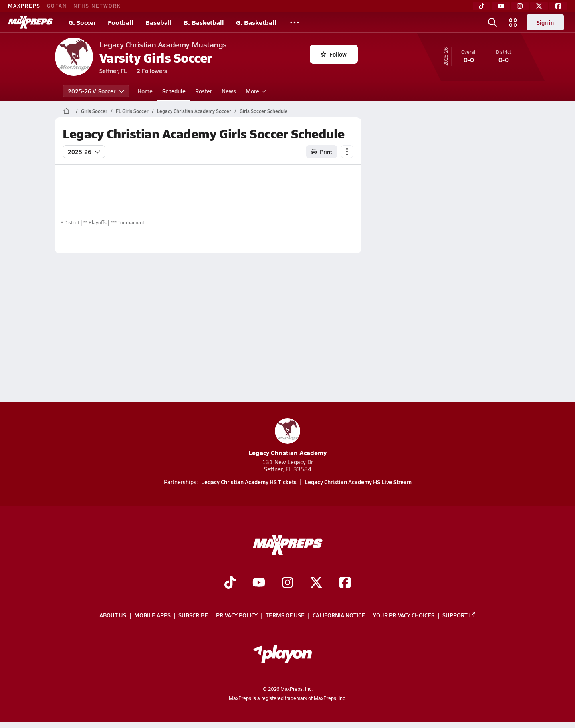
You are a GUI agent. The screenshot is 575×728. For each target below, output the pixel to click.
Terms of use (285, 615)
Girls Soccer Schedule (264, 111)
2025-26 (84, 152)
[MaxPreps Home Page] (66, 111)
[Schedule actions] (347, 152)
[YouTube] (501, 6)
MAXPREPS (24, 6)
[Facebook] (558, 6)
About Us (113, 615)
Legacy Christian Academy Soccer (194, 111)
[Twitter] (539, 6)
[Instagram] (520, 6)
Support (459, 615)
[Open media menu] (513, 22)
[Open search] (492, 22)
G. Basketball (256, 22)
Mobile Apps (152, 615)
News (229, 91)
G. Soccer (82, 22)
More (255, 91)
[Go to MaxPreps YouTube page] (259, 583)
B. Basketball (204, 22)
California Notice (339, 615)
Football (121, 22)
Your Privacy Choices (404, 615)
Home (145, 91)
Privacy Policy (237, 615)
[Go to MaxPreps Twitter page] (316, 583)
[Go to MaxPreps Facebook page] (345, 583)
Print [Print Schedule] (322, 152)
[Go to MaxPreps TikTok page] (230, 583)
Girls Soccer (94, 111)
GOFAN (57, 6)
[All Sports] (295, 22)
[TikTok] (482, 6)
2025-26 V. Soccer (96, 91)
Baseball (159, 22)
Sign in (545, 22)
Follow (334, 54)
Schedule (174, 91)
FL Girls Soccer (132, 111)
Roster (204, 91)
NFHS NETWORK (97, 6)
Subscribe (193, 615)
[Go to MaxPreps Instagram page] (287, 583)
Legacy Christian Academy (287, 438)
